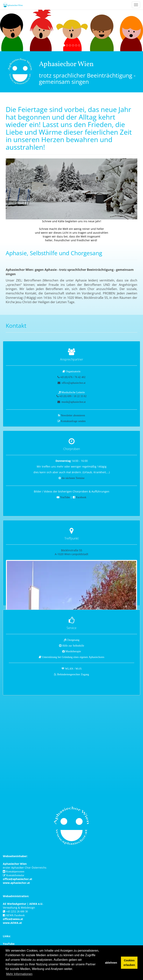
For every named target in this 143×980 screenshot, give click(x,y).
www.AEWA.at (12, 923)
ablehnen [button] (111, 963)
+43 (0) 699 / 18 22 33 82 (73, 396)
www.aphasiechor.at (16, 883)
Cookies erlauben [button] (129, 963)
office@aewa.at (13, 919)
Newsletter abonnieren (73, 415)
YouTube (65, 497)
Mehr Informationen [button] (19, 974)
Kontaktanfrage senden (73, 421)
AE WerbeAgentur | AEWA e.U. (23, 904)
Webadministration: (16, 896)
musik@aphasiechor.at (73, 402)
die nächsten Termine (73, 478)
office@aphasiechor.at (73, 383)
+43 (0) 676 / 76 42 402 (72, 377)
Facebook (81, 497)
